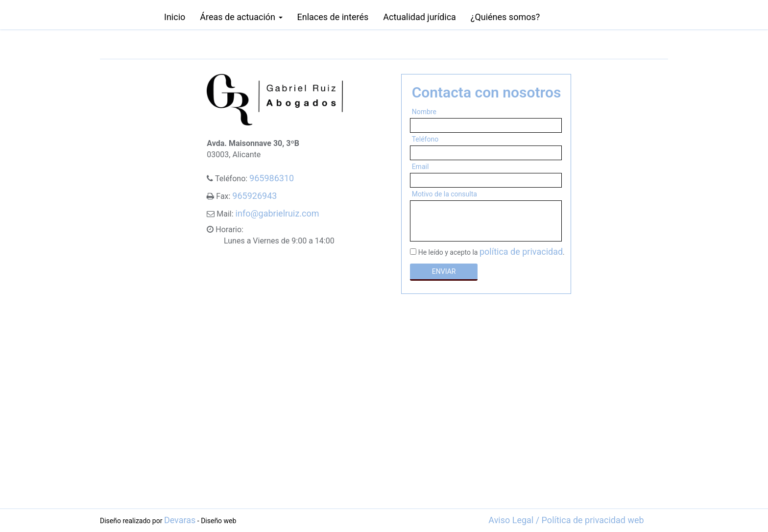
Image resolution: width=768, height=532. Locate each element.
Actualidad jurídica (420, 17)
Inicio (175, 17)
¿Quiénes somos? (505, 17)
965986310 (272, 178)
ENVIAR (444, 271)
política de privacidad (521, 252)
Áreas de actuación (241, 17)
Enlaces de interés (333, 17)
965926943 (254, 196)
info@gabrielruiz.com (277, 213)
